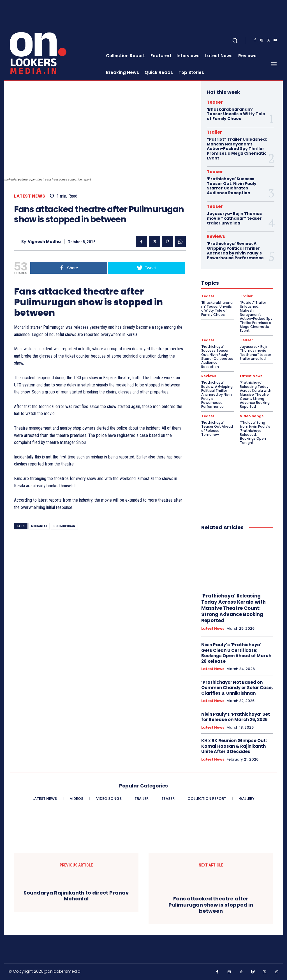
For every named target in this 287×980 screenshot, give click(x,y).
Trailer (214, 132)
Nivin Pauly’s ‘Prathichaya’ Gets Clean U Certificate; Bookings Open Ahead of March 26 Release (236, 653)
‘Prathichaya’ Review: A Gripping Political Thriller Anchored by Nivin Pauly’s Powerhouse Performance (235, 251)
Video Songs (252, 416)
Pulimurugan (64, 526)
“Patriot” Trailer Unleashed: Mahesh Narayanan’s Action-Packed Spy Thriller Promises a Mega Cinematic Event (237, 149)
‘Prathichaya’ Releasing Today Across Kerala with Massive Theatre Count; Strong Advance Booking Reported (256, 394)
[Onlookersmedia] (52, 40)
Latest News (30, 196)
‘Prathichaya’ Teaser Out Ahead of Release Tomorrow (217, 428)
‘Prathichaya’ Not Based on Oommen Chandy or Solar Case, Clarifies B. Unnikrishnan (237, 688)
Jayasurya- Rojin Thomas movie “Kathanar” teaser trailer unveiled (234, 218)
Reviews (216, 236)
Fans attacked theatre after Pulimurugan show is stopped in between (211, 905)
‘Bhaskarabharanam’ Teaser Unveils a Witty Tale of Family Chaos (236, 114)
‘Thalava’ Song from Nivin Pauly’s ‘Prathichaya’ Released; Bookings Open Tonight (255, 433)
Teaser (215, 102)
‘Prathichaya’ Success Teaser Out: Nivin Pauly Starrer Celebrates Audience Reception (232, 186)
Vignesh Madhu (44, 242)
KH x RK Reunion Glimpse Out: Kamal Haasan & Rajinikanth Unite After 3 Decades (234, 746)
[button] (235, 40)
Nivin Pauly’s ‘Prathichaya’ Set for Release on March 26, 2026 (236, 717)
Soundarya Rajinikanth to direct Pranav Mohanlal (76, 896)
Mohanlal (39, 526)
